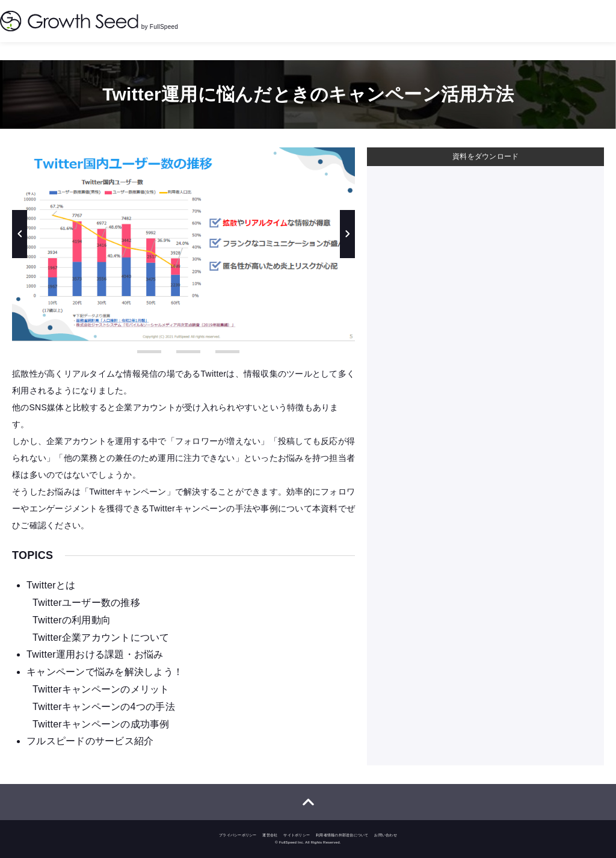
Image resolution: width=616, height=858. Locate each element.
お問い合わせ (386, 835)
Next (347, 234)
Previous (20, 234)
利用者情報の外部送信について (342, 835)
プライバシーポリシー (238, 835)
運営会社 (270, 835)
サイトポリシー (297, 835)
